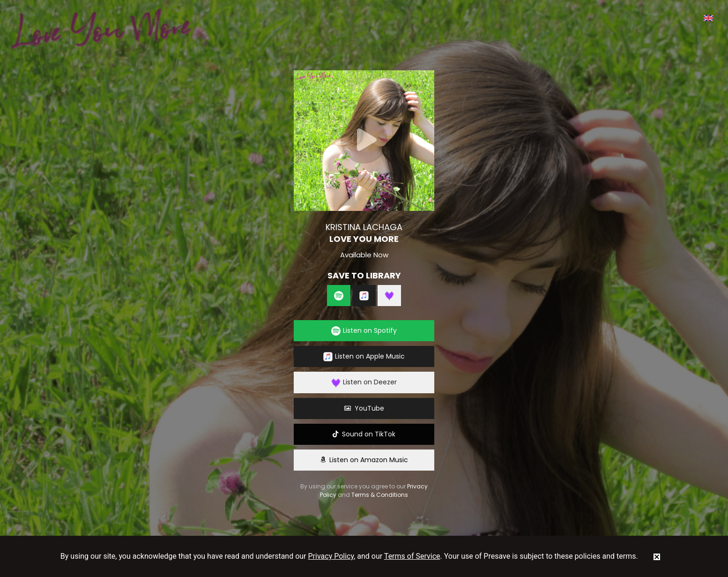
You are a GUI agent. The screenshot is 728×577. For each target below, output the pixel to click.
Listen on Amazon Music (364, 460)
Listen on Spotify (364, 331)
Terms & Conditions (380, 495)
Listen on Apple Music (364, 356)
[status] (657, 556)
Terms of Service (412, 556)
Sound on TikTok (364, 434)
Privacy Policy (331, 556)
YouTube (364, 408)
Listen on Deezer (364, 382)
